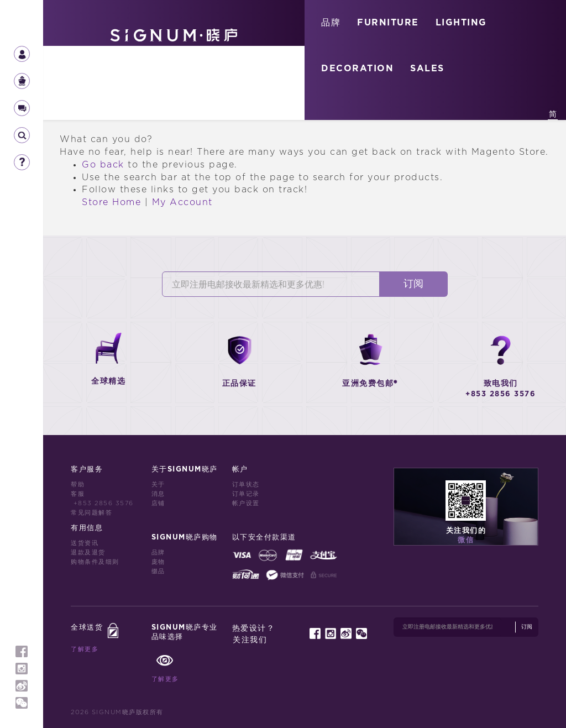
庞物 (158, 562)
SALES (427, 69)
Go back (103, 165)
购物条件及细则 (95, 562)
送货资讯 (85, 543)
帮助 (78, 485)
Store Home (111, 202)
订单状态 (246, 485)
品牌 (331, 23)
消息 (158, 494)
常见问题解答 (91, 513)
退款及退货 (88, 552)
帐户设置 (246, 503)
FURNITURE (388, 23)
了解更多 (85, 649)
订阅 (413, 284)
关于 (158, 485)
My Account (182, 202)
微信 (466, 540)
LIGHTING (461, 23)
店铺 (158, 503)
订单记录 (246, 494)
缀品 (158, 571)
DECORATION (357, 69)
